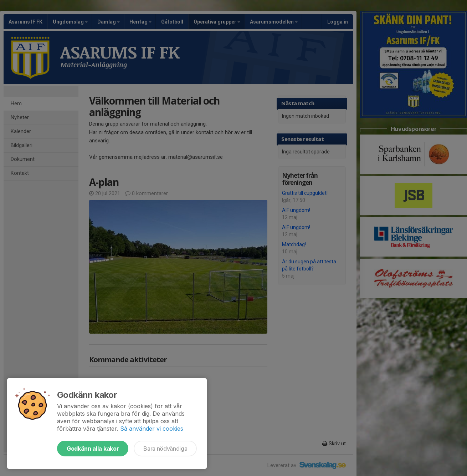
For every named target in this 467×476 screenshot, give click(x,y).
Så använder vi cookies (152, 429)
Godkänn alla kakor (93, 449)
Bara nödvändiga (165, 449)
